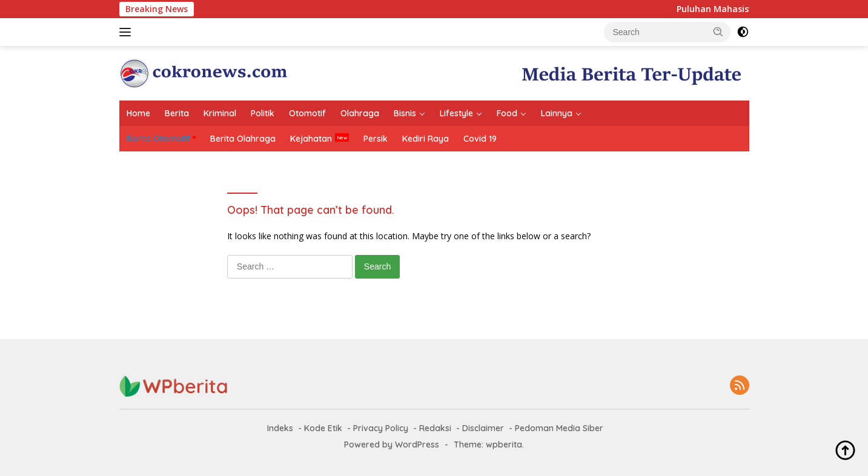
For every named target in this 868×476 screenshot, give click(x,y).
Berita (177, 113)
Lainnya (557, 113)
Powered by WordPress (392, 445)
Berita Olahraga (243, 139)
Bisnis (405, 113)
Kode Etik (323, 428)
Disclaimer (483, 428)
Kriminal (220, 113)
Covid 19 (480, 139)
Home (138, 113)
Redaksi (435, 428)
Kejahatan (311, 139)
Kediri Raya (426, 139)
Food (507, 113)
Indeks (280, 428)
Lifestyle (456, 113)
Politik (263, 113)
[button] (718, 31)
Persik (376, 139)
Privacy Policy (381, 428)
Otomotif (307, 113)
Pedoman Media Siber (559, 428)
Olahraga (360, 113)
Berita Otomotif (158, 139)
